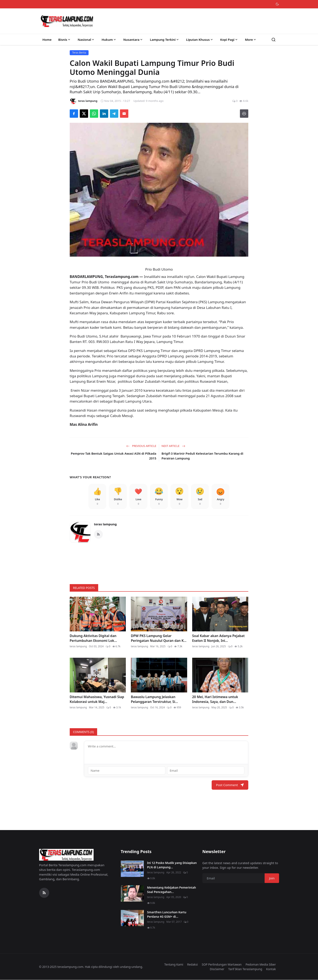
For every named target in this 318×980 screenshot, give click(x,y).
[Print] (244, 114)
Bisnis (65, 40)
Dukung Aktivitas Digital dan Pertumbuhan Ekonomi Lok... (93, 638)
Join (272, 878)
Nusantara (133, 40)
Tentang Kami (174, 964)
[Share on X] (84, 114)
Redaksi (192, 964)
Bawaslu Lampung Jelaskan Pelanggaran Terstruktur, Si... (154, 699)
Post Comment (230, 785)
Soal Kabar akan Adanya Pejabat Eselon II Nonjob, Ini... (218, 638)
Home (47, 40)
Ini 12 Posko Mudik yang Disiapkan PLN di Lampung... (172, 865)
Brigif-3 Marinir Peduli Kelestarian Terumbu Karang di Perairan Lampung (202, 456)
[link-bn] (159, 562)
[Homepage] (67, 21)
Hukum (109, 40)
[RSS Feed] (98, 534)
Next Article (173, 446)
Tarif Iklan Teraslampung (245, 969)
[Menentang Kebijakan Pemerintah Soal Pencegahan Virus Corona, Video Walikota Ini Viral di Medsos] (132, 893)
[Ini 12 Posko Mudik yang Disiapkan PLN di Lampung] (132, 869)
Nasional (86, 40)
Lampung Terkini (165, 40)
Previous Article (141, 446)
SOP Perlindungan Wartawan (222, 964)
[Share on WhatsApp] (94, 114)
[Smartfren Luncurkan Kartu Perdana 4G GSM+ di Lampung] (132, 918)
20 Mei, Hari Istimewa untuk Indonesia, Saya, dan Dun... (215, 699)
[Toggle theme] (277, 4)
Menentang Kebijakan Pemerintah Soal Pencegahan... (172, 890)
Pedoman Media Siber (261, 964)
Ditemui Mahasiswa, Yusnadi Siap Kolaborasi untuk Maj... (97, 699)
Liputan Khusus (200, 40)
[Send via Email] (124, 114)
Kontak (271, 969)
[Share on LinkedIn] (104, 114)
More (251, 40)
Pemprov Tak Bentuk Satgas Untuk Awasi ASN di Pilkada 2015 (113, 456)
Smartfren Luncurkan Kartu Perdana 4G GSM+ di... (167, 914)
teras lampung (105, 524)
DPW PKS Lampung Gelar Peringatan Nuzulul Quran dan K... (159, 638)
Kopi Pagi (229, 40)
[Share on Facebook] (74, 114)
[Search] (274, 40)
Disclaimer (217, 969)
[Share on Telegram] (114, 114)
